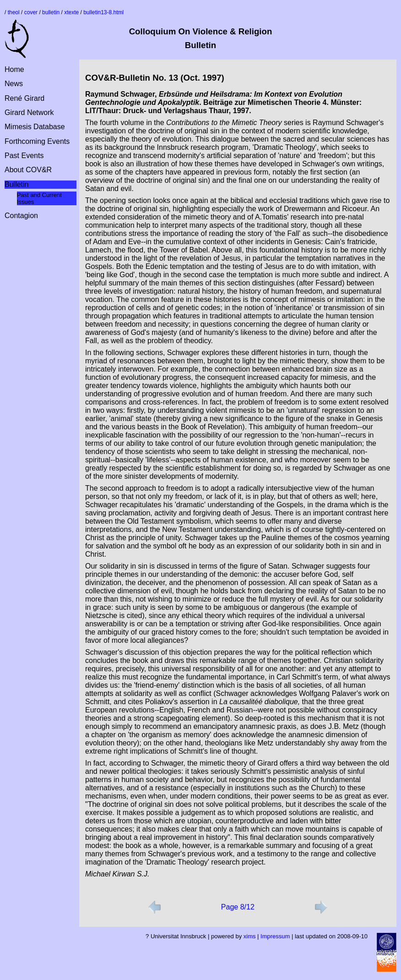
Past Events (24, 156)
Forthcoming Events (37, 141)
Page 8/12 (238, 907)
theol (14, 12)
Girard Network (29, 112)
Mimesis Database (35, 127)
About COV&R (28, 170)
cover (31, 12)
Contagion (21, 216)
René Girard (24, 98)
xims (250, 936)
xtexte (71, 12)
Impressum (275, 936)
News (14, 84)
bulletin (51, 12)
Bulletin (16, 184)
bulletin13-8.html (103, 12)
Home (14, 69)
